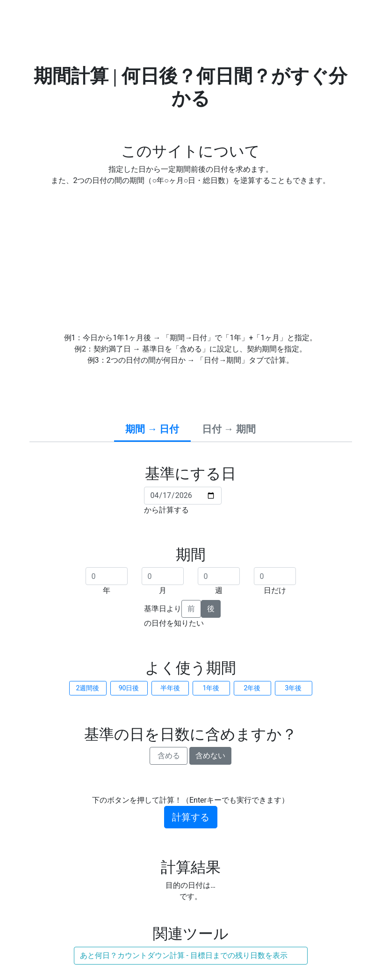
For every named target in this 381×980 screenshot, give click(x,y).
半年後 (170, 688)
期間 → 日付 (152, 429)
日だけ (275, 590)
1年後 (211, 688)
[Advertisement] (191, 259)
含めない (210, 756)
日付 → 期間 (229, 429)
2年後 (252, 688)
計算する (191, 817)
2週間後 (88, 688)
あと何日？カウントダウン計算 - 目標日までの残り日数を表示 (184, 955)
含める (169, 756)
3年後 (294, 688)
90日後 (129, 688)
